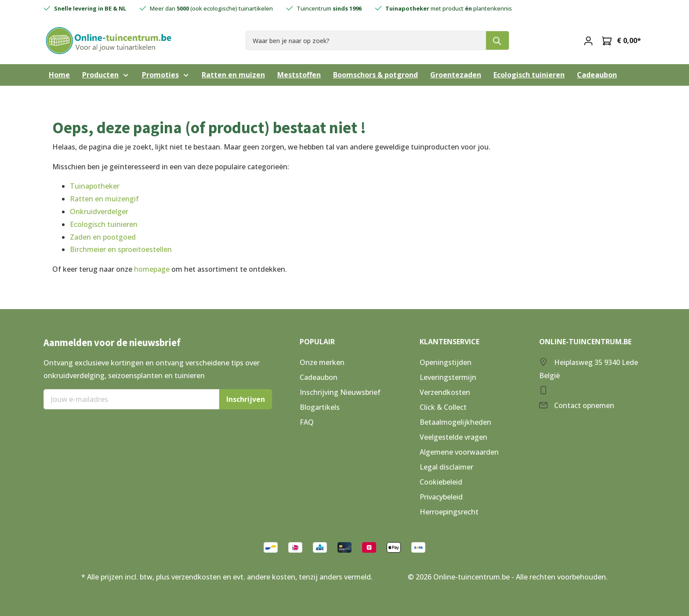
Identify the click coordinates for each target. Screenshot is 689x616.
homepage (152, 269)
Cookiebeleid (441, 482)
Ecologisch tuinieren (104, 224)
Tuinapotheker (95, 186)
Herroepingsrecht (449, 512)
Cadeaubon (319, 377)
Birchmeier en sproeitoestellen (121, 249)
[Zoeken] (498, 40)
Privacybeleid (441, 497)
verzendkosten (196, 577)
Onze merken (322, 362)
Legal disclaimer (446, 467)
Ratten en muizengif (104, 199)
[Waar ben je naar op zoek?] (366, 40)
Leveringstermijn (448, 377)
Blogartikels (320, 407)
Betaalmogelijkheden (455, 422)
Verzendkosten (445, 392)
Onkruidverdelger (99, 211)
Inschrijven (246, 399)
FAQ (307, 422)
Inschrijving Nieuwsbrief (340, 392)
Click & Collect (443, 407)
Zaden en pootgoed (103, 237)
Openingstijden (446, 362)
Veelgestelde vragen (453, 437)
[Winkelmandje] (622, 40)
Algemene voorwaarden (459, 452)
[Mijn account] (588, 40)
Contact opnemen (584, 405)
